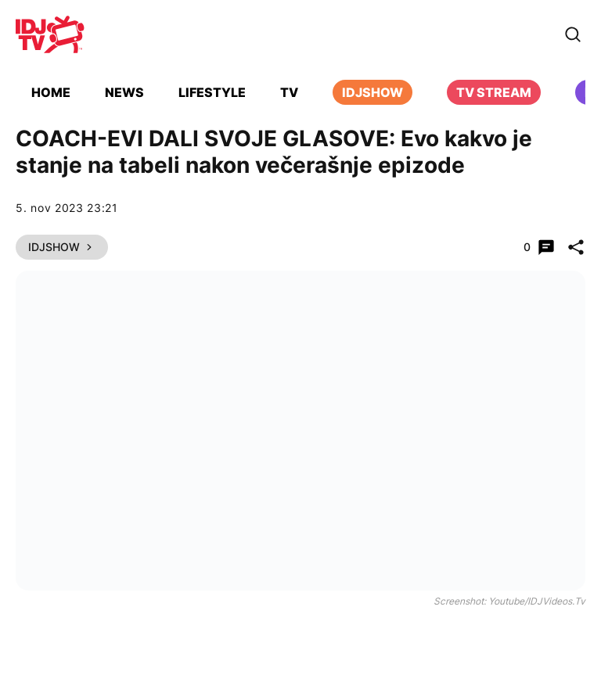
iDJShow (372, 92)
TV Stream (494, 92)
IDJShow (62, 247)
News (124, 92)
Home (51, 92)
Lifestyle (212, 92)
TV (289, 92)
